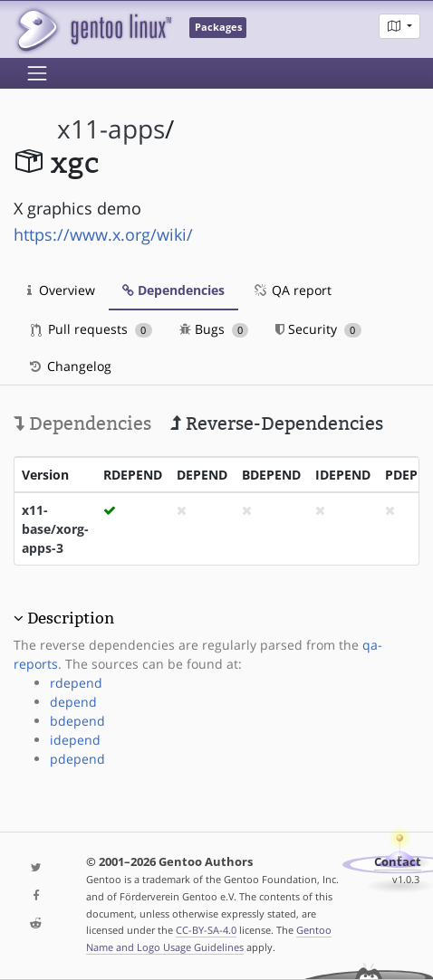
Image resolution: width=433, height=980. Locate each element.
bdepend (77, 721)
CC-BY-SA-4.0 (206, 930)
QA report (292, 290)
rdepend (76, 683)
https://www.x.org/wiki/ (103, 234)
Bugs (214, 329)
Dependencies (173, 290)
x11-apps (111, 129)
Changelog (69, 366)
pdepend (77, 759)
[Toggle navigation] (37, 73)
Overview (61, 290)
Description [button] (71, 618)
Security (318, 329)
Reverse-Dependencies (277, 423)
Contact (398, 862)
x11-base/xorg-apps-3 (55, 529)
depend (73, 702)
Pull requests (91, 329)
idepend (75, 740)
